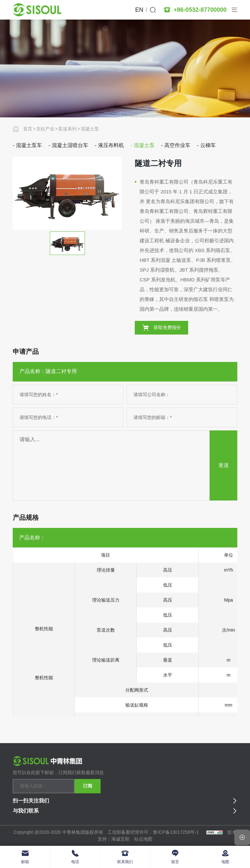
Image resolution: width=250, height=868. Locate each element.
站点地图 (143, 839)
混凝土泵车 (29, 145)
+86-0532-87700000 (200, 10)
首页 (28, 129)
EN (139, 10)
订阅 (88, 786)
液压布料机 (111, 145)
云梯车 (208, 145)
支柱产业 (45, 129)
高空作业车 (177, 145)
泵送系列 (67, 129)
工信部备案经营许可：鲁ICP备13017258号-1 (154, 832)
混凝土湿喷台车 (70, 145)
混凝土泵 (90, 129)
